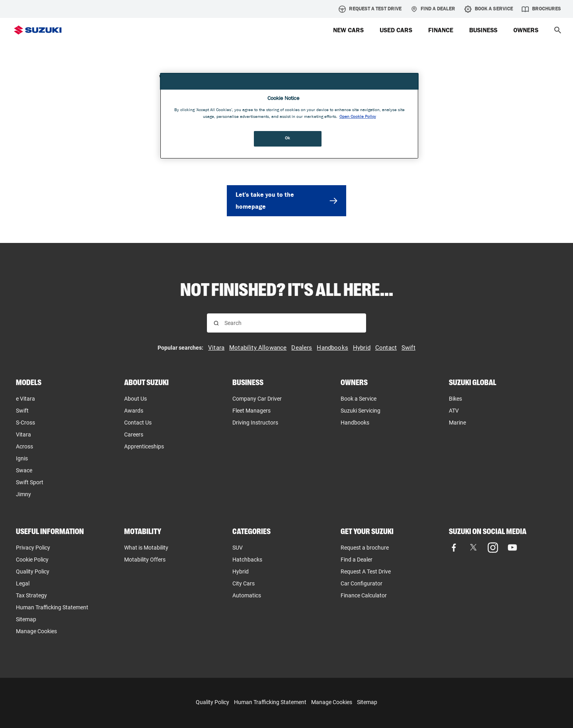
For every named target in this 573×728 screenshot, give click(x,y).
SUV (238, 548)
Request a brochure (365, 548)
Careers (134, 434)
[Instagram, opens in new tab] (493, 547)
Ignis (22, 458)
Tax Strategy (31, 595)
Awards (134, 411)
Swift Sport (30, 482)
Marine (457, 423)
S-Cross (25, 423)
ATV (454, 411)
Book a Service (359, 399)
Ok (288, 139)
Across (24, 446)
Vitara (23, 434)
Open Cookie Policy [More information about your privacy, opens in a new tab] (358, 117)
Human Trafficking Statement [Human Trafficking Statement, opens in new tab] (52, 607)
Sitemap (26, 619)
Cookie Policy (32, 560)
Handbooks (355, 423)
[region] (289, 116)
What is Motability (146, 548)
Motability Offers (145, 560)
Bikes (455, 399)
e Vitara (25, 399)
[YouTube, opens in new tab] (512, 547)
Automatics (247, 595)
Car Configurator (362, 583)
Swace (24, 470)
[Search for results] (216, 323)
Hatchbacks (247, 560)
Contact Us (138, 423)
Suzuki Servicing (361, 411)
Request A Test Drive (370, 9)
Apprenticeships (144, 446)
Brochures (541, 9)
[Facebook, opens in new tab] (454, 547)
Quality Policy (33, 571)
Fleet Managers (251, 411)
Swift (22, 411)
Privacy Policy (33, 548)
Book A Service (489, 9)
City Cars (244, 583)
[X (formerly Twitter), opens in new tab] (473, 547)
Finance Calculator (364, 595)
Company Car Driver (257, 399)
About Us (135, 399)
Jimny (23, 494)
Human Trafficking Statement (270, 702)
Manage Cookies (36, 631)
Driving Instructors (255, 423)
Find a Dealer (433, 9)
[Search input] (292, 323)
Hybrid (241, 571)
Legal (23, 583)
